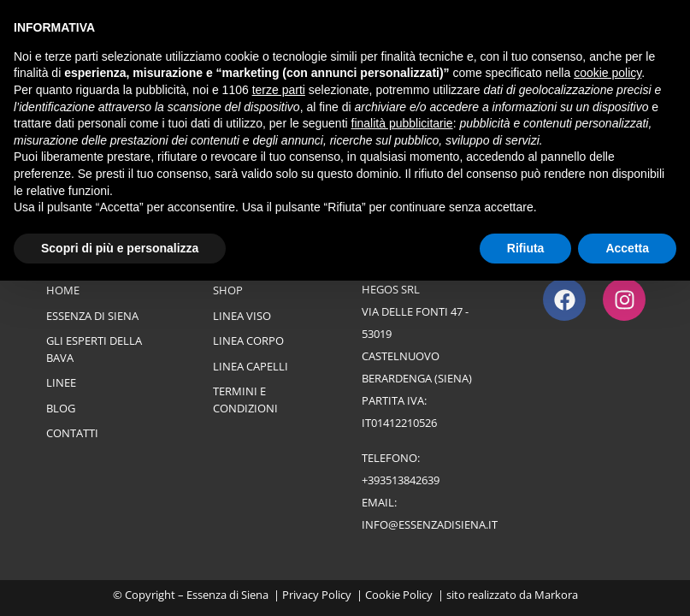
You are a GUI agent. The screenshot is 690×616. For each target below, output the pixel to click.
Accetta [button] (627, 248)
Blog (61, 408)
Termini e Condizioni (245, 400)
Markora (556, 595)
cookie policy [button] (607, 73)
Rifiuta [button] (526, 248)
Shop (228, 290)
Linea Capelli (251, 366)
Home (63, 290)
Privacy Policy (317, 595)
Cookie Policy (399, 595)
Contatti (72, 433)
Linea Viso (242, 316)
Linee (61, 382)
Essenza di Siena (92, 316)
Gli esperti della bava (94, 349)
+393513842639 (401, 480)
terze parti (279, 90)
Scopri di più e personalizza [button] (120, 248)
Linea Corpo (248, 341)
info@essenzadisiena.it (430, 524)
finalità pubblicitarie (402, 123)
